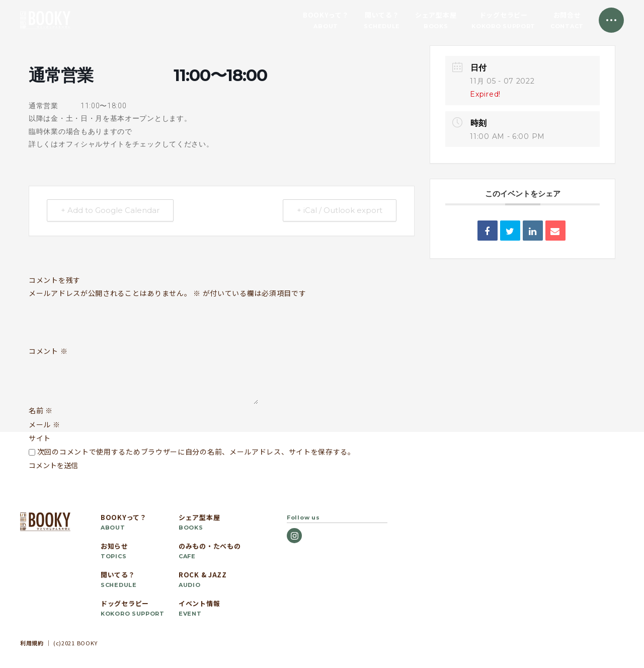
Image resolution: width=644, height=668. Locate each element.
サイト (40, 438)
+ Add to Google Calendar (111, 211)
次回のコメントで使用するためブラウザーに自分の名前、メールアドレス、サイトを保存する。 (196, 452)
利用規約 (32, 643)
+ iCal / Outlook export (339, 211)
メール (45, 424)
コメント (48, 351)
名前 (41, 410)
